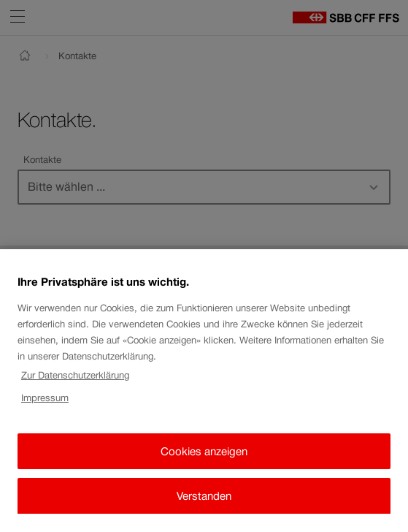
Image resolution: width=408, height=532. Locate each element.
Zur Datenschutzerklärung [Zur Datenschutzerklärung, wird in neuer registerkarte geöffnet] (75, 385)
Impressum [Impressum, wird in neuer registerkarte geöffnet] (45, 407)
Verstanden (204, 505)
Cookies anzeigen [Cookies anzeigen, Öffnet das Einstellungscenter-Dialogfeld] (204, 460)
